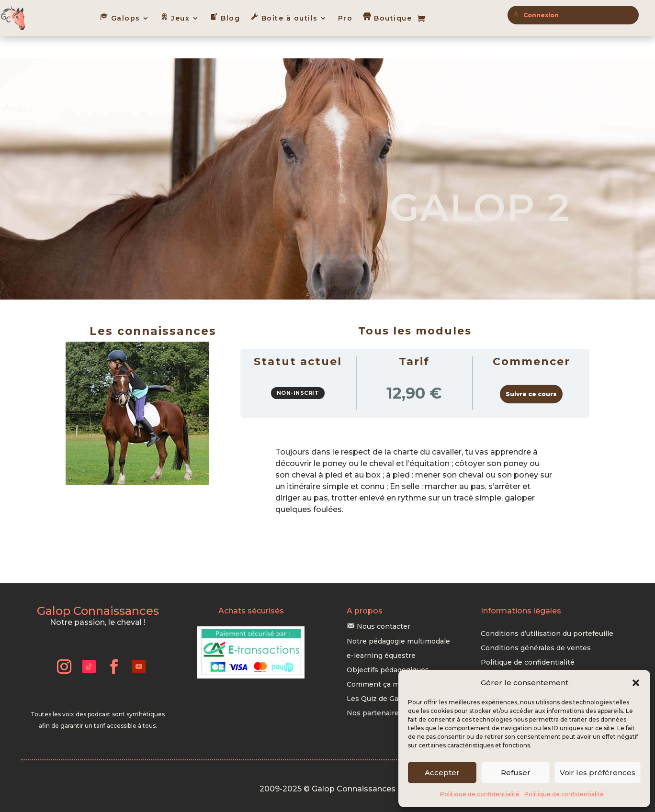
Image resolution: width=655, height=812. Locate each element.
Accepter (442, 773)
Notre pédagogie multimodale (398, 620)
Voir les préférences (598, 773)
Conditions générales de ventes (536, 626)
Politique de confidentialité (480, 794)
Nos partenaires (375, 691)
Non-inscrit (298, 371)
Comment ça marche (383, 663)
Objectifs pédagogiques (388, 648)
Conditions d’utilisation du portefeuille (547, 612)
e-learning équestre (381, 634)
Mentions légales (511, 655)
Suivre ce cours (531, 372)
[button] (636, 683)
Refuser (516, 773)
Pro (345, 18)
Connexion (536, 15)
